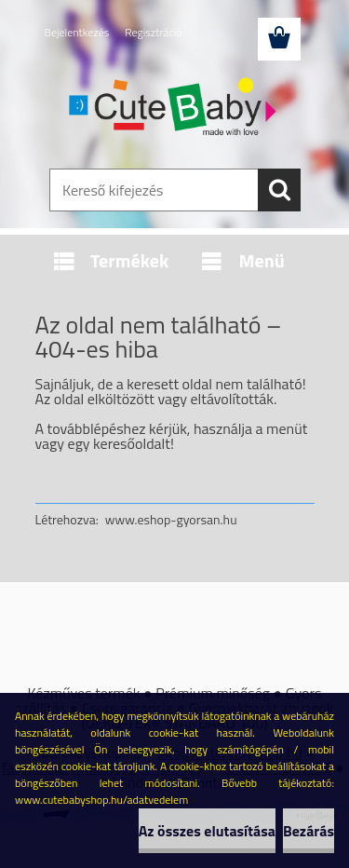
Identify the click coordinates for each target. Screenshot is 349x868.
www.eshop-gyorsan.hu (171, 519)
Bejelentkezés (77, 32)
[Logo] (174, 109)
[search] (279, 190)
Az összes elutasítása (207, 831)
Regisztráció (153, 32)
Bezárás (309, 831)
